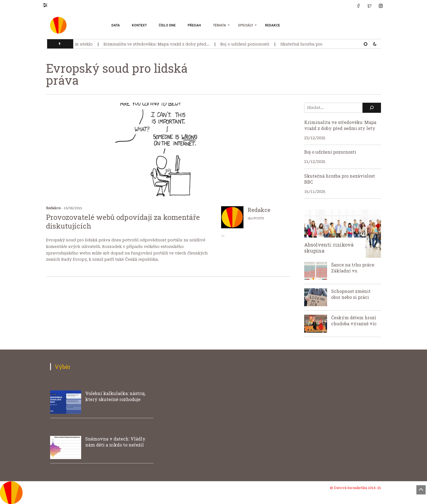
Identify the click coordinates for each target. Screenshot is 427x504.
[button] (48, 5)
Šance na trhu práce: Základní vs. (353, 268)
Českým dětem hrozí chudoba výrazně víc (354, 321)
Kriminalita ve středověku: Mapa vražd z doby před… (158, 44)
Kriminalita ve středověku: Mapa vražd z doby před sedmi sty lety (340, 125)
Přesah (194, 25)
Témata (219, 25)
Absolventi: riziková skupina (329, 248)
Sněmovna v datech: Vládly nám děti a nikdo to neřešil (115, 442)
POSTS (259, 218)
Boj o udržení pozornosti (246, 44)
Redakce (272, 25)
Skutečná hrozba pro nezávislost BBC (320, 44)
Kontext (139, 25)
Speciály (245, 25)
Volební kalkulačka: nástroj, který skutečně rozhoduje (115, 396)
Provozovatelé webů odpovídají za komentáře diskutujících (123, 221)
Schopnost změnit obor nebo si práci (351, 294)
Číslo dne (167, 25)
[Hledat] (372, 108)
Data (116, 25)
